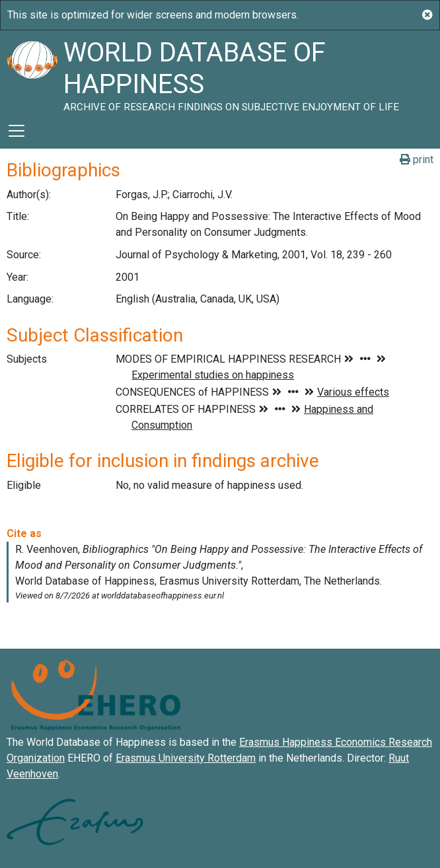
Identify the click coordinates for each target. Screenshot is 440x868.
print (417, 160)
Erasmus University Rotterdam (186, 758)
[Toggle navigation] (17, 131)
